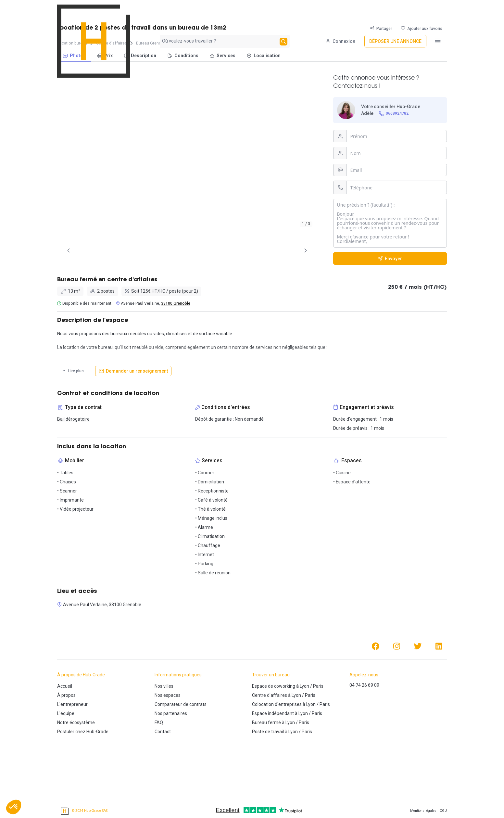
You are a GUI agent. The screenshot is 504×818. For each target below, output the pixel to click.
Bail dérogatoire (73, 419)
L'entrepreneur (72, 704)
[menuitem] (74, 56)
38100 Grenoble (176, 303)
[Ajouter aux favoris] (422, 28)
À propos (66, 695)
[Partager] (381, 28)
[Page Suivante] (306, 250)
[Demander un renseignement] (133, 371)
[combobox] (219, 11)
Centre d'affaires (270, 695)
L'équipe (66, 713)
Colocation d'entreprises (277, 704)
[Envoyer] (390, 258)
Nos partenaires (171, 713)
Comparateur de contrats (181, 704)
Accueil (65, 686)
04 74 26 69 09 (364, 685)
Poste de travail (268, 732)
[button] (14, 807)
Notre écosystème (76, 722)
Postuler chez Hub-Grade (83, 732)
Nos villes (164, 686)
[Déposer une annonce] (395, 11)
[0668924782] (394, 114)
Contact (163, 732)
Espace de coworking (274, 686)
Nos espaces (168, 695)
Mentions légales (423, 811)
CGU (443, 811)
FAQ (159, 722)
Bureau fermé (266, 722)
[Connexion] (340, 11)
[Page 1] (158, 250)
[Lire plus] (73, 371)
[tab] (158, 250)
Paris (318, 686)
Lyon (304, 686)
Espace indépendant (273, 713)
